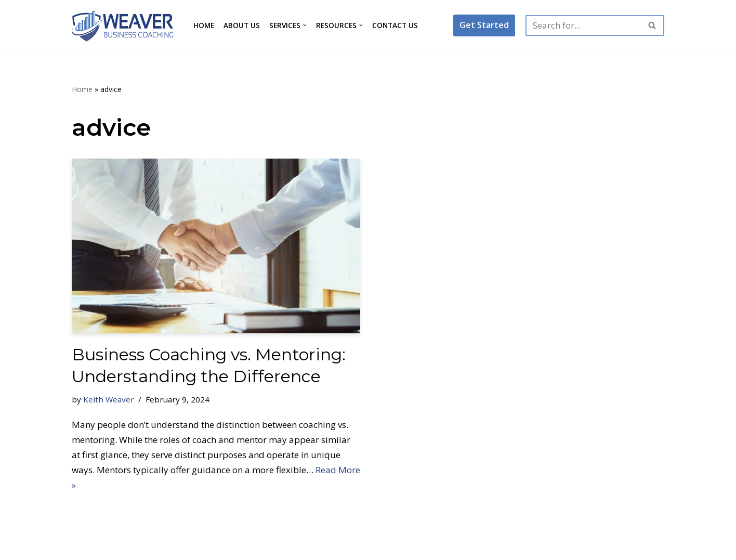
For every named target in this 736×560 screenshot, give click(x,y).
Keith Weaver (109, 399)
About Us (242, 25)
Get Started (484, 25)
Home (204, 25)
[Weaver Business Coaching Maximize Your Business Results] (124, 25)
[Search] (583, 25)
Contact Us (395, 25)
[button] (305, 25)
